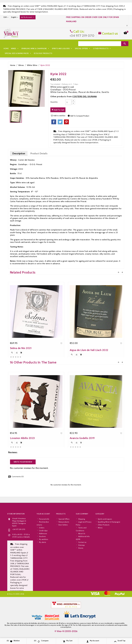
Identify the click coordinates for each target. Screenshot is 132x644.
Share (54, 122)
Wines (15, 44)
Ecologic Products (14, 53)
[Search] (100, 44)
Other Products (32, 48)
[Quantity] (68, 102)
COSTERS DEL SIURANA (85, 96)
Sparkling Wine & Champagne (35, 44)
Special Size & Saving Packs (57, 48)
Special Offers (13, 48)
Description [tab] (19, 153)
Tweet (60, 122)
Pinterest (66, 122)
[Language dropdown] (15, 17)
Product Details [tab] (39, 153)
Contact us (110, 33)
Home (6, 44)
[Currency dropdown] (6, 17)
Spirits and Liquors (62, 44)
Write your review (23, 462)
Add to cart (58, 110)
